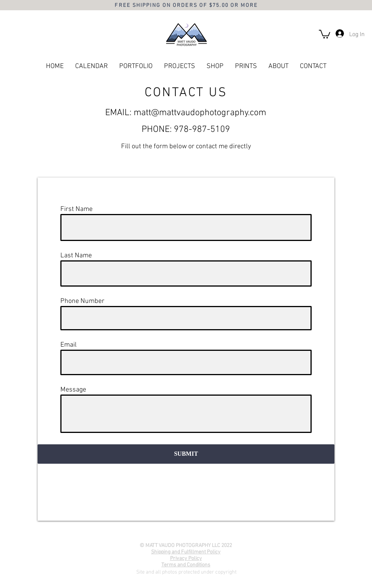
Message (73, 390)
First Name (76, 209)
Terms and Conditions (186, 565)
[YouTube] (186, 532)
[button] (325, 34)
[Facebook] (170, 532)
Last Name (76, 256)
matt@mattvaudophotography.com (200, 113)
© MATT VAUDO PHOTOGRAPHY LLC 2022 (186, 546)
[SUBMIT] (186, 454)
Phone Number (82, 301)
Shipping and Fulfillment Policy (186, 552)
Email (69, 345)
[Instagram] (202, 532)
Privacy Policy (186, 559)
